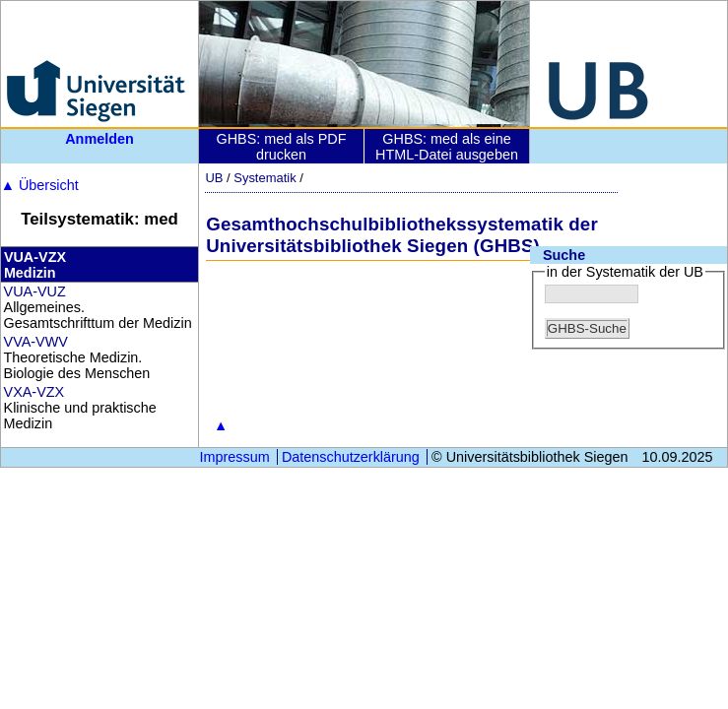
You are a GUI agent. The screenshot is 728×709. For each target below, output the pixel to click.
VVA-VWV (36, 342)
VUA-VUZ (35, 291)
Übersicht (40, 185)
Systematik (265, 178)
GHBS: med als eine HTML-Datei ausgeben (447, 147)
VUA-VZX (35, 257)
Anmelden (99, 139)
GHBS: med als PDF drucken (282, 147)
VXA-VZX (34, 392)
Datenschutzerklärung (351, 457)
